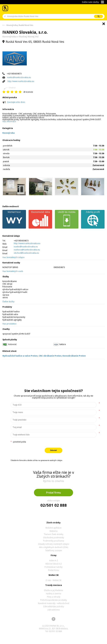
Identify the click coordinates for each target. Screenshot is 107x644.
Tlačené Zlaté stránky (54, 534)
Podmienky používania (54, 541)
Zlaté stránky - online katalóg (5, 8)
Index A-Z (54, 561)
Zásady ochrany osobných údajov (54, 544)
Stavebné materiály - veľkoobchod (53, 603)
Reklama (54, 531)
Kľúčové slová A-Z (54, 564)
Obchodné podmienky (54, 538)
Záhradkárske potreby (54, 607)
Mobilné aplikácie (53, 528)
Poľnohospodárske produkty (54, 600)
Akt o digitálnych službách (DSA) (53, 547)
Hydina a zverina (54, 594)
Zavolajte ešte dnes (16, 102)
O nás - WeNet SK (53, 580)
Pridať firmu (53, 493)
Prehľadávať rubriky (53, 567)
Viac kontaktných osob (13, 271)
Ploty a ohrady (54, 597)
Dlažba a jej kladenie (53, 590)
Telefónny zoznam (54, 550)
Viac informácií (9, 121)
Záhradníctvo (54, 610)
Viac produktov (9, 324)
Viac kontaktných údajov (13, 257)
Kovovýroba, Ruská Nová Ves (20, 25)
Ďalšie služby (8, 302)
